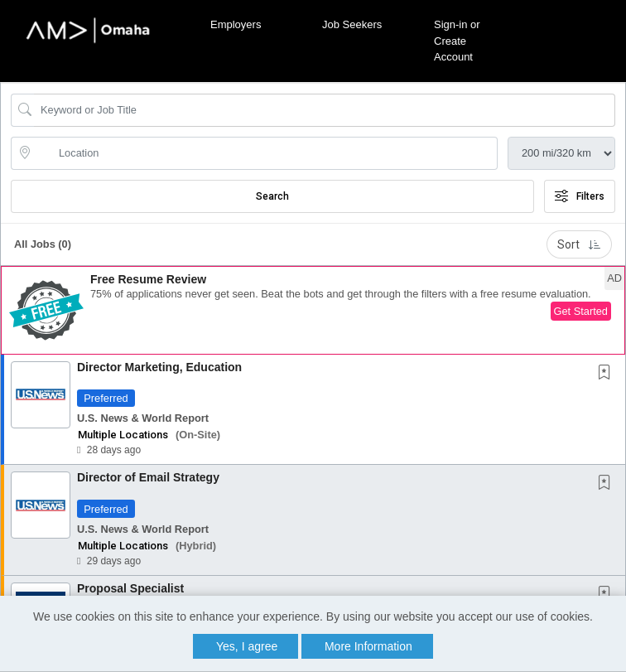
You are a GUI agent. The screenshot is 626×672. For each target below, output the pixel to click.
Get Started (581, 311)
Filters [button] (580, 196)
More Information (368, 646)
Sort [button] (579, 244)
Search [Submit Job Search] (272, 196)
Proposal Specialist (130, 588)
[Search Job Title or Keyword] (325, 110)
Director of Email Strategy (148, 477)
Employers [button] (236, 24)
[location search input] (266, 153)
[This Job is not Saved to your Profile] (608, 374)
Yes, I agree (247, 646)
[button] (313, 310)
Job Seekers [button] (352, 24)
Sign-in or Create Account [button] (457, 41)
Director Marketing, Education (159, 367)
